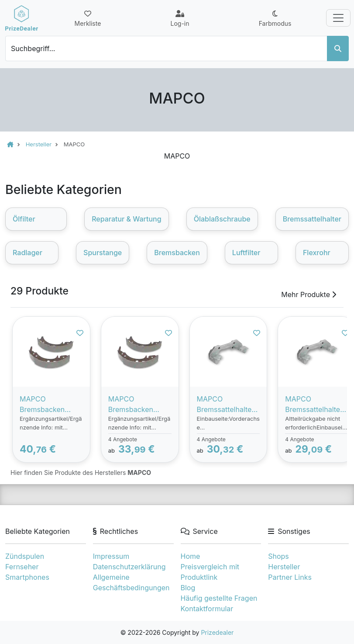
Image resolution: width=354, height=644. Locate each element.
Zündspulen (25, 556)
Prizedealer (217, 632)
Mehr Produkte (309, 294)
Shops (278, 556)
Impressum (111, 556)
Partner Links (290, 577)
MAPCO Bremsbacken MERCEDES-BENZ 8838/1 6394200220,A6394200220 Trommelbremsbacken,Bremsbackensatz (51, 405)
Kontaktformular (207, 609)
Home (191, 556)
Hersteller (284, 567)
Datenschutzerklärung (129, 567)
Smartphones (27, 577)
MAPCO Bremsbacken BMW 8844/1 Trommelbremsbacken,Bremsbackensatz (140, 405)
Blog (188, 588)
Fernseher (22, 567)
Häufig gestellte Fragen (219, 598)
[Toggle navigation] (338, 18)
